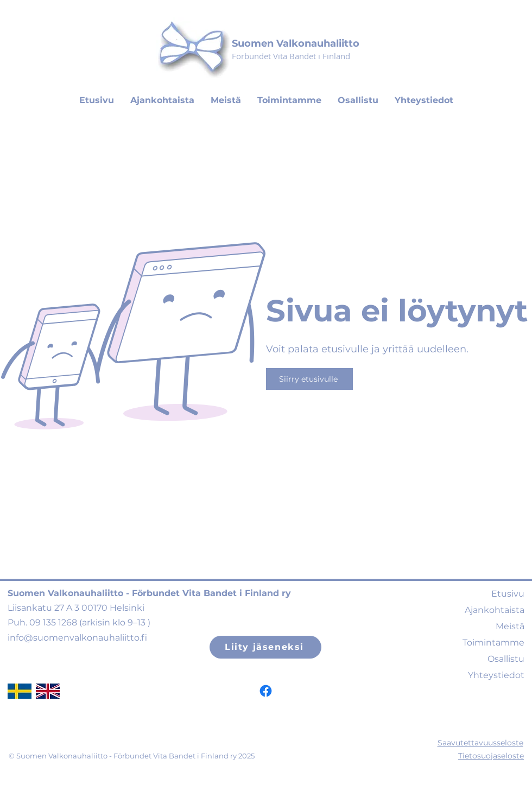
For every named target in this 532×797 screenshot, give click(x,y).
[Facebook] (266, 691)
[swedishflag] (20, 691)
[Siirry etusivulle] (309, 379)
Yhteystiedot (496, 675)
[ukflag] (48, 691)
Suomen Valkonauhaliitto (296, 43)
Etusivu (508, 594)
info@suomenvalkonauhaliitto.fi (77, 638)
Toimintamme (493, 643)
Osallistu (506, 659)
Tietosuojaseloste (491, 756)
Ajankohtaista (495, 610)
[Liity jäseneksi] (265, 647)
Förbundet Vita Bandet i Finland (291, 56)
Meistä (510, 626)
